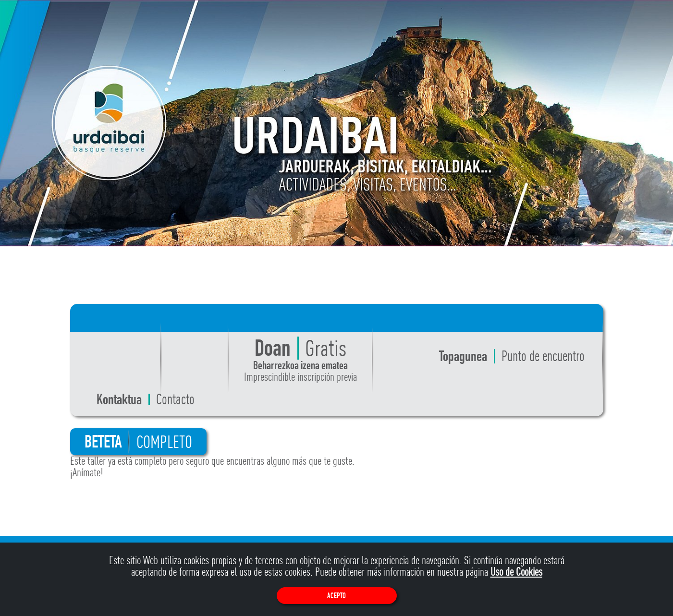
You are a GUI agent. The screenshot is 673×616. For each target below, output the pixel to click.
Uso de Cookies (516, 572)
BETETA (138, 442)
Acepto (336, 596)
